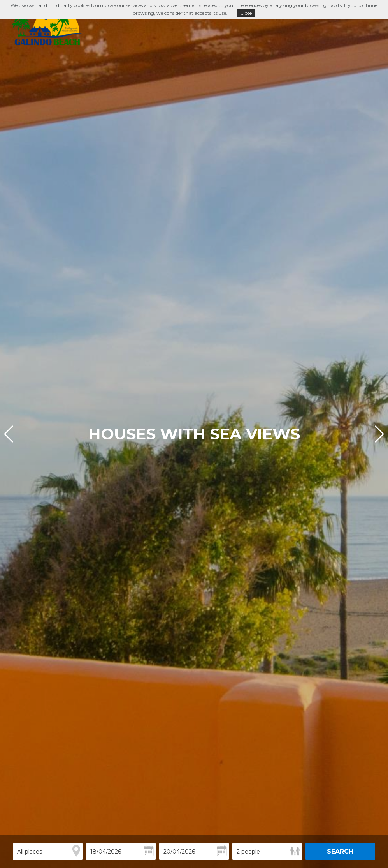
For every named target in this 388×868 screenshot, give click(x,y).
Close (246, 13)
